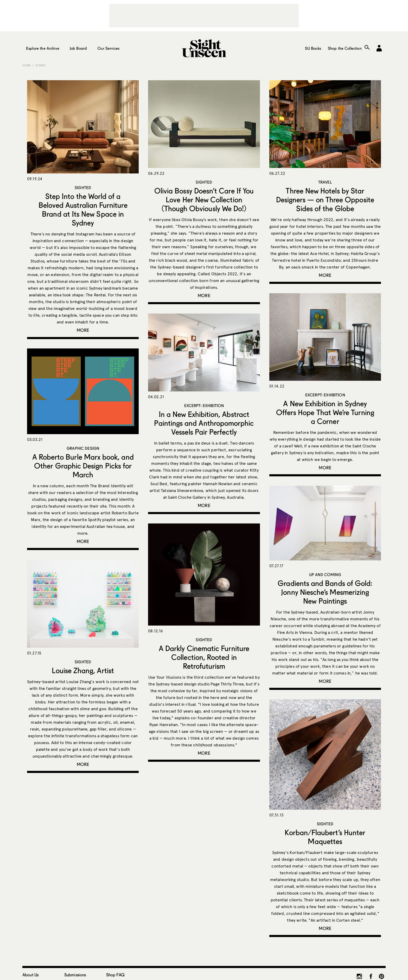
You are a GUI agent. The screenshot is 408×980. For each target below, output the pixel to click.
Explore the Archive (43, 48)
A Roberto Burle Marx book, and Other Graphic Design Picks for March (83, 466)
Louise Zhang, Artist (83, 670)
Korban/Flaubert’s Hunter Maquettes (325, 837)
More (83, 330)
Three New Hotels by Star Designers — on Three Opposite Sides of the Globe (325, 199)
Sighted (83, 188)
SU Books (313, 48)
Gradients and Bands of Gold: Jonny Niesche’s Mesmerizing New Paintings (325, 592)
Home (27, 65)
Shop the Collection (345, 48)
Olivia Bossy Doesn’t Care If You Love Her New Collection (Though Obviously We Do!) (204, 199)
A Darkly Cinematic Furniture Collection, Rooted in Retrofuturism (204, 657)
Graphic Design (83, 448)
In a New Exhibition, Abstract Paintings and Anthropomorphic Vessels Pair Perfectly (204, 423)
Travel (325, 182)
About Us (30, 975)
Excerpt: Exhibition (325, 395)
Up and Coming (325, 575)
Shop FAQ (115, 975)
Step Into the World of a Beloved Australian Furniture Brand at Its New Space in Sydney (83, 209)
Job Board (78, 48)
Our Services (108, 48)
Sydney (41, 65)
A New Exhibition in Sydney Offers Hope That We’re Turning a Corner (325, 412)
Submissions (75, 975)
